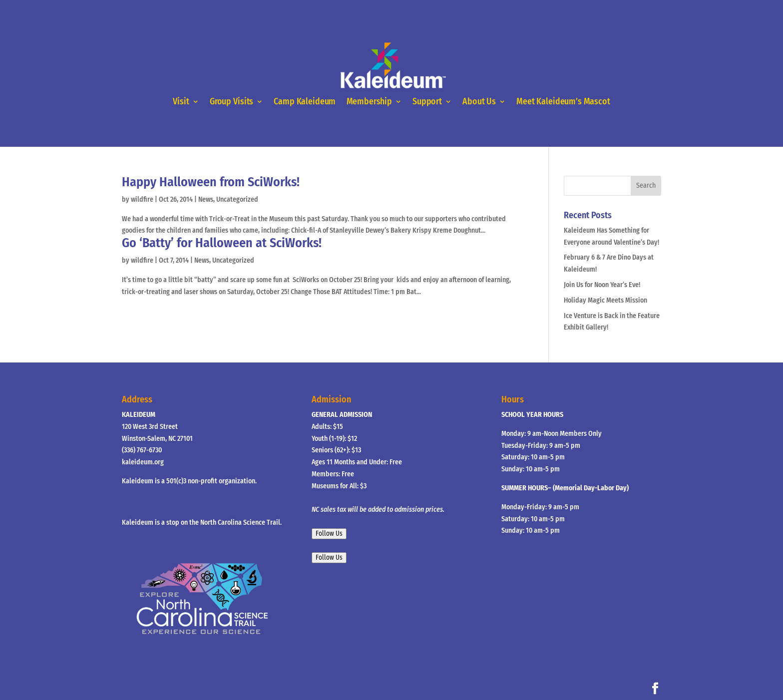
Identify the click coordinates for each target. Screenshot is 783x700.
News (206, 199)
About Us (479, 102)
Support (427, 102)
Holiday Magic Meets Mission (605, 300)
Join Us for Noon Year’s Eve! (602, 285)
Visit (181, 102)
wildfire (142, 199)
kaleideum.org (143, 462)
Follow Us (329, 534)
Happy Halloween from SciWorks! (211, 182)
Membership (369, 102)
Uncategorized (237, 199)
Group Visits (231, 102)
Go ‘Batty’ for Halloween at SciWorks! (222, 243)
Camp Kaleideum (305, 102)
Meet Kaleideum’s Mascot (563, 102)
